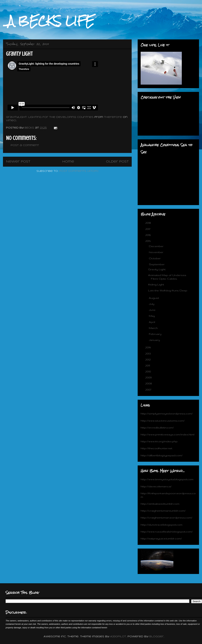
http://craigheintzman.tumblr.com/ (163, 511)
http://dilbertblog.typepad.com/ (162, 455)
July (152, 304)
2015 (148, 241)
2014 (148, 347)
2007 (149, 390)
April (152, 322)
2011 (148, 366)
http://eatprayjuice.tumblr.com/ (161, 538)
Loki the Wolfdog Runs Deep (168, 290)
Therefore (113, 117)
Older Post (117, 162)
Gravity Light (157, 269)
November (156, 252)
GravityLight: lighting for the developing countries (50, 117)
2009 (149, 377)
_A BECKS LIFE (49, 21)
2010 (149, 371)
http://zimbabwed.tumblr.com (160, 504)
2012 (148, 360)
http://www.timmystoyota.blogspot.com (167, 479)
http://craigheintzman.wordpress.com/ (166, 518)
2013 (148, 354)
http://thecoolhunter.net (156, 448)
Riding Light (156, 284)
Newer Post (18, 162)
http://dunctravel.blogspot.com (162, 525)
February (156, 334)
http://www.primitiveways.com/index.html (167, 434)
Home (68, 162)
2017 (148, 229)
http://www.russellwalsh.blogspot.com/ (167, 532)
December (157, 246)
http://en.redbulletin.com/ (157, 428)
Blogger (156, 637)
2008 (149, 383)
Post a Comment (25, 145)
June (153, 310)
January (155, 340)
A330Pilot (118, 637)
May (152, 316)
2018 (149, 223)
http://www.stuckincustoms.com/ (163, 421)
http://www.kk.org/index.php (159, 441)
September (157, 264)
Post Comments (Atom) (79, 171)
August (154, 298)
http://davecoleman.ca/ (156, 486)
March (154, 328)
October (155, 258)
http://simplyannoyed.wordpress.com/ (167, 414)
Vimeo (11, 121)
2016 (148, 235)
